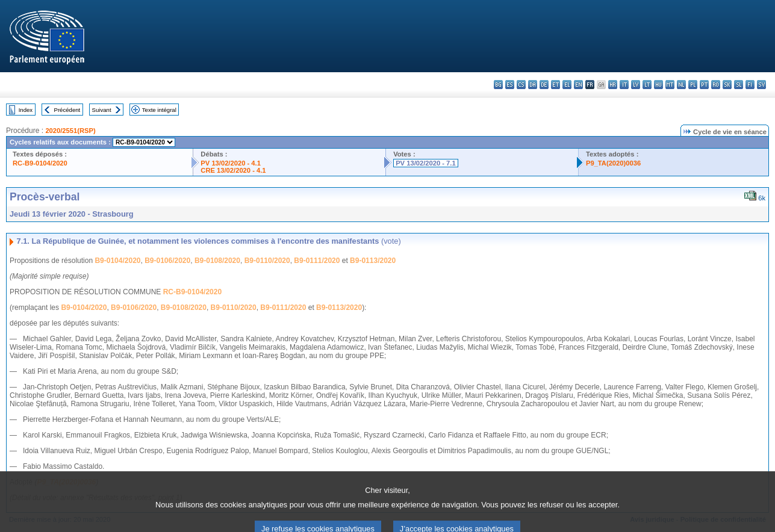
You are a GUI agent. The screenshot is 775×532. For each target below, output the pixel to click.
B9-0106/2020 (167, 261)
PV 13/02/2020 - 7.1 (426, 163)
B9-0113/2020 (373, 261)
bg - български (498, 85)
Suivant (102, 110)
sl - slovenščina (739, 85)
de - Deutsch (544, 85)
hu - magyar (658, 85)
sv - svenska (761, 85)
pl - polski (693, 85)
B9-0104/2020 (117, 261)
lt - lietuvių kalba (647, 85)
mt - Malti (670, 85)
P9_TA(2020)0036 (613, 163)
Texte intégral (159, 110)
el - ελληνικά (567, 85)
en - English (578, 85)
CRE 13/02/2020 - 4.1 (233, 170)
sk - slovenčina (727, 85)
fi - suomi (750, 85)
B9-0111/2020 (317, 261)
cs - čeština (521, 85)
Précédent (67, 110)
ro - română (716, 85)
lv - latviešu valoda (636, 85)
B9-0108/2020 (217, 261)
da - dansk (533, 85)
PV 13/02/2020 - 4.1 (231, 163)
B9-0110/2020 (267, 261)
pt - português (704, 85)
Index (26, 110)
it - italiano (624, 85)
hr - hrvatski (613, 85)
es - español (510, 85)
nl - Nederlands (681, 85)
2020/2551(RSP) (70, 131)
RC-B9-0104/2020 (40, 163)
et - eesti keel (556, 85)
